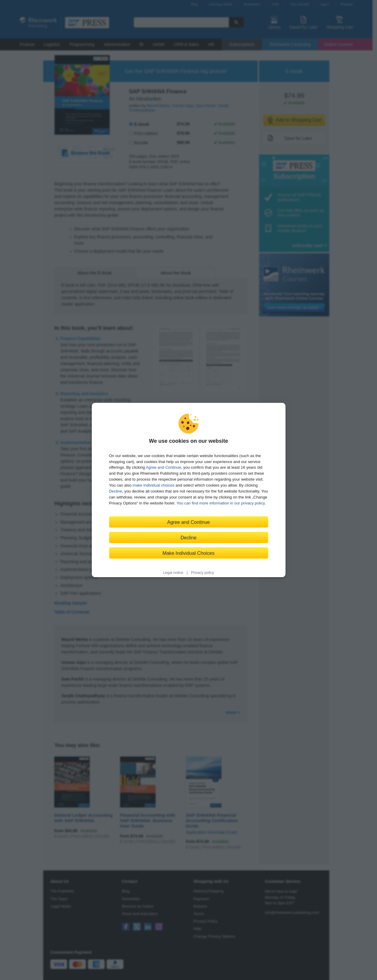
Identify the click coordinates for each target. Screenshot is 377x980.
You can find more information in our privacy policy (221, 503)
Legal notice (173, 573)
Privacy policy (203, 573)
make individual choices (153, 485)
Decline (116, 491)
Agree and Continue (163, 467)
